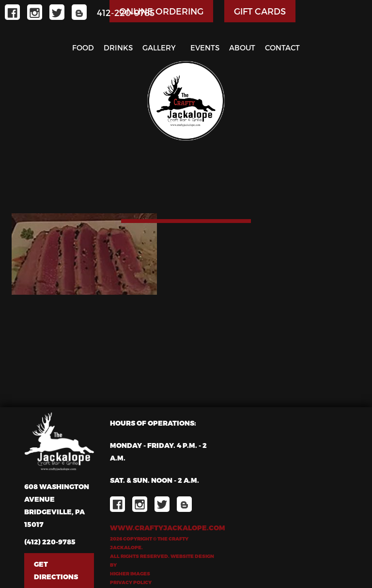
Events (205, 48)
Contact (282, 48)
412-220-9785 (126, 12)
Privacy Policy (131, 582)
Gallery (159, 48)
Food (83, 48)
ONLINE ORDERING (161, 11)
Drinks (118, 48)
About (242, 48)
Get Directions (56, 570)
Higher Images (130, 573)
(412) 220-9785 (50, 542)
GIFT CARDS (260, 11)
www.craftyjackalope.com (162, 528)
